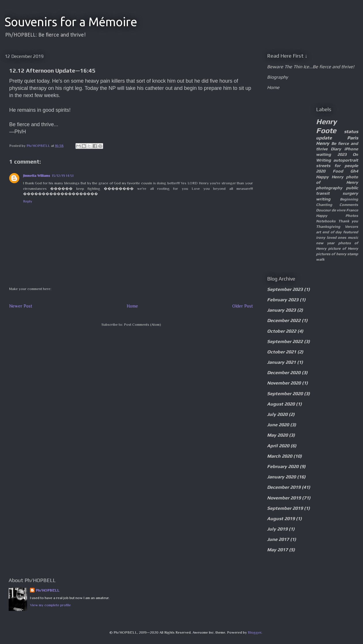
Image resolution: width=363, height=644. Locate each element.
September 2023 (285, 289)
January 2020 (281, 477)
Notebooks (326, 221)
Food (338, 171)
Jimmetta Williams (37, 176)
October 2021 (282, 352)
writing (323, 199)
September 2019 (285, 508)
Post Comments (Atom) (142, 324)
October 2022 (282, 331)
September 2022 (285, 341)
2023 (342, 154)
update (324, 138)
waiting (324, 154)
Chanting (324, 205)
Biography (277, 77)
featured (351, 232)
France (352, 210)
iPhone (351, 149)
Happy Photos (337, 216)
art (318, 232)
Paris (353, 138)
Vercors (351, 227)
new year (325, 243)
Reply (28, 201)
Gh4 (354, 171)
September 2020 (285, 394)
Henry (323, 143)
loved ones (337, 237)
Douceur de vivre (331, 210)
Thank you (348, 221)
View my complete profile (50, 605)
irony (321, 237)
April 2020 (278, 446)
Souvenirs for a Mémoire (71, 22)
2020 (321, 171)
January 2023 (281, 310)
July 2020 (277, 414)
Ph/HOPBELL (48, 590)
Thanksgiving (328, 227)
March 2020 (280, 456)
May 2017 (277, 550)
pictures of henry (331, 254)
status (351, 131)
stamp (353, 254)
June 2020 (278, 425)
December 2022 (284, 320)
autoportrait (346, 160)
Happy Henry (330, 177)
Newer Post (21, 306)
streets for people (337, 166)
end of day (332, 232)
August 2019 (281, 519)
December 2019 (284, 487)
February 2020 (283, 466)
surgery (350, 193)
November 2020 (284, 383)
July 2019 (277, 529)
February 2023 (283, 300)
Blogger (255, 632)
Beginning (349, 199)
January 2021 (281, 362)
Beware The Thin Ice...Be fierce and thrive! (311, 67)
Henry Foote (326, 126)
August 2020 (281, 404)
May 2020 (277, 435)
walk (320, 259)
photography (329, 188)
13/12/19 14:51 (63, 176)
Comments (349, 205)
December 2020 (284, 373)
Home (132, 306)
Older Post (243, 306)
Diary (336, 149)
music (353, 237)
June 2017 (278, 539)
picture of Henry (343, 248)
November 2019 (284, 498)
